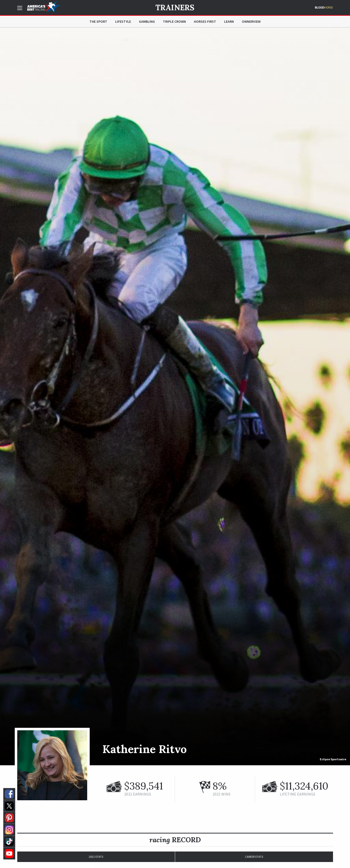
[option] (175, 396)
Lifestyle (123, 21)
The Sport (98, 21)
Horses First (205, 21)
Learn (229, 21)
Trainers (175, 7)
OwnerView (251, 21)
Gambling (147, 21)
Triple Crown (174, 21)
